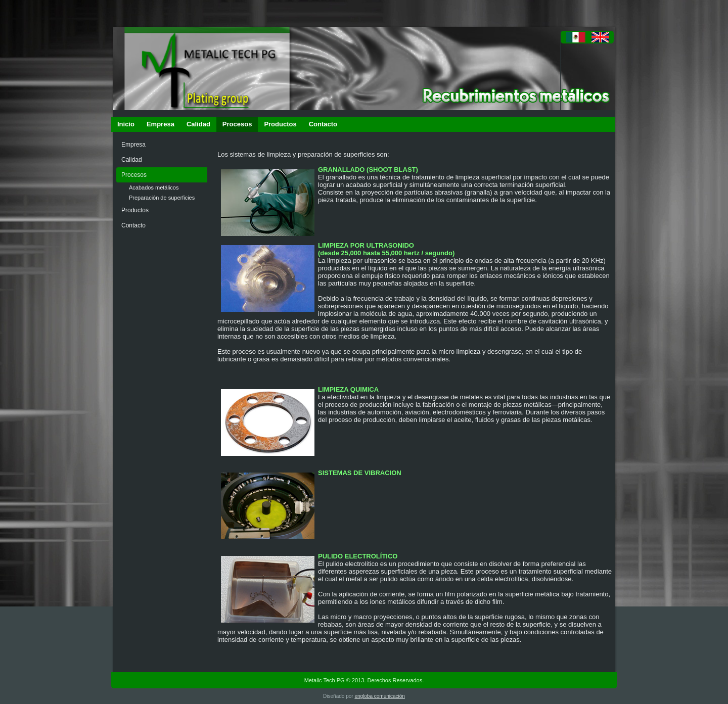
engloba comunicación (380, 696)
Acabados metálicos (154, 187)
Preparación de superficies (162, 198)
